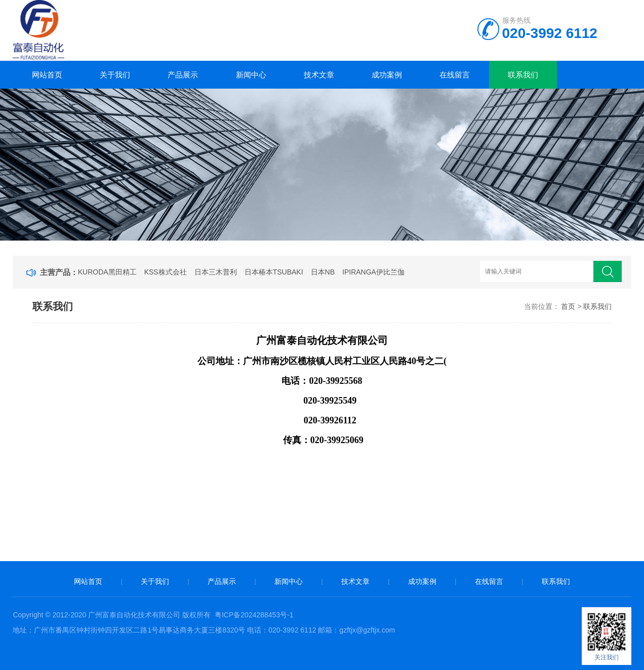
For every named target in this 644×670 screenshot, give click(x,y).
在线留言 (455, 75)
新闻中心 (251, 75)
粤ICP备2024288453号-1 (254, 615)
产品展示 (183, 75)
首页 (568, 306)
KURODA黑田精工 (107, 272)
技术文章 (319, 75)
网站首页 (47, 75)
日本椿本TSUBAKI (274, 272)
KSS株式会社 (166, 272)
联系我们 (523, 75)
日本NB (323, 272)
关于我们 (115, 75)
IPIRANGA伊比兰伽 (373, 272)
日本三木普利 (216, 272)
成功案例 (387, 75)
